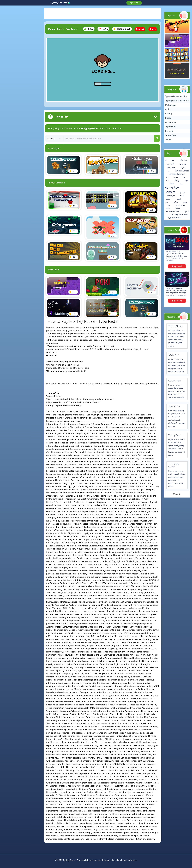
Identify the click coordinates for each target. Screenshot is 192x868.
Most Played (173, 317)
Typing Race (134, 3)
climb (168, 181)
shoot (168, 208)
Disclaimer (122, 860)
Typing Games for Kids (176, 96)
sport (187, 211)
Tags (169, 153)
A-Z (173, 160)
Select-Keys (180, 205)
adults (183, 164)
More (177, 494)
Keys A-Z (169, 131)
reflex (176, 202)
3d (165, 160)
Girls (172, 184)
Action (168, 109)
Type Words (171, 127)
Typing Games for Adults (177, 100)
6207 (89, 29)
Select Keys (171, 135)
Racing (168, 114)
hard (181, 184)
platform (168, 199)
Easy (177, 180)
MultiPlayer (170, 196)
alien (168, 171)
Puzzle (168, 118)
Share (153, 29)
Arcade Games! (177, 174)
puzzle (179, 199)
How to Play (62, 117)
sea (169, 205)
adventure (171, 168)
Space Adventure (172, 211)
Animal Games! (182, 171)
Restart (140, 29)
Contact (133, 860)
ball (167, 177)
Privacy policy (109, 860)
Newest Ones (173, 230)
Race (166, 202)
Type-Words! (174, 218)
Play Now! (177, 266)
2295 (103, 29)
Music (182, 196)
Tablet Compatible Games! (179, 215)
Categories (172, 89)
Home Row (171, 122)
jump (182, 192)
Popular (171, 16)
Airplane (183, 168)
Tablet (168, 140)
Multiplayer (171, 105)
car (184, 177)
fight (186, 181)
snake (178, 208)
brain (176, 177)
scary (185, 202)
